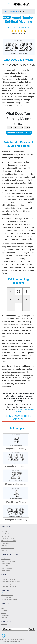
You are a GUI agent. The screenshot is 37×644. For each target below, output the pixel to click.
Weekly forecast (6, 543)
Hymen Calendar (6, 571)
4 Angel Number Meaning (16, 502)
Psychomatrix (5, 536)
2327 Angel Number (13, 28)
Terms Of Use (5, 618)
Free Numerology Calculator (9, 586)
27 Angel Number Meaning (16, 484)
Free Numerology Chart (8, 579)
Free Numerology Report (8, 584)
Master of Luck (6, 564)
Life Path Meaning (7, 597)
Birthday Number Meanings (9, 600)
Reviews (4, 613)
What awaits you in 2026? (9, 541)
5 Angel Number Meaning (16, 449)
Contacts (4, 624)
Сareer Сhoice (5, 550)
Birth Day (4, 531)
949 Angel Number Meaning (16, 520)
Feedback (4, 611)
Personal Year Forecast (8, 561)
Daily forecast (5, 546)
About (3, 608)
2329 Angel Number (24, 28)
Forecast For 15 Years (8, 539)
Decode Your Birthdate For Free (19, 133)
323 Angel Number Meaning (16, 466)
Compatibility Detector (8, 566)
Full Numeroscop (6, 559)
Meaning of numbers (7, 595)
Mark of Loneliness (7, 568)
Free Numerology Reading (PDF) (11, 582)
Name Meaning (6, 534)
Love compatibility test (8, 548)
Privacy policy (5, 615)
